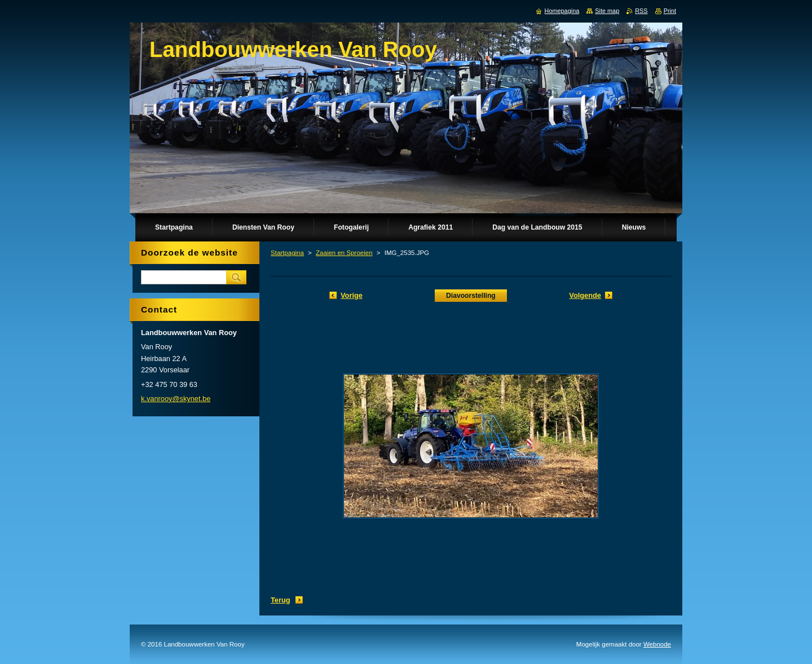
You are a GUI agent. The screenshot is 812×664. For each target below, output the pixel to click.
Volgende (585, 295)
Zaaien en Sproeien (344, 253)
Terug (281, 600)
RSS (641, 11)
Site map (607, 11)
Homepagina (562, 11)
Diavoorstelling (471, 296)
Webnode (657, 644)
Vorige (352, 295)
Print (670, 11)
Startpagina (287, 253)
